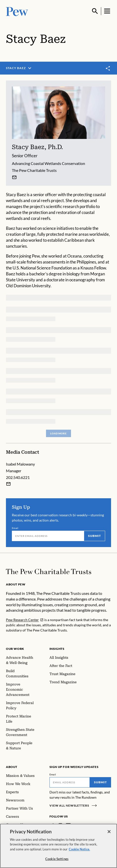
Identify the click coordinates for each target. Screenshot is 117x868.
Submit (94, 536)
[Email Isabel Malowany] (8, 484)
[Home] (49, 572)
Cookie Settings (57, 859)
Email (15, 528)
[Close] (109, 832)
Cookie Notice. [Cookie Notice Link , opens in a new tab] (79, 849)
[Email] (48, 536)
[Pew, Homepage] (17, 11)
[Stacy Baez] (14, 177)
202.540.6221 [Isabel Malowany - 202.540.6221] (18, 477)
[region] (58, 846)
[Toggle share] (108, 68)
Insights (57, 649)
